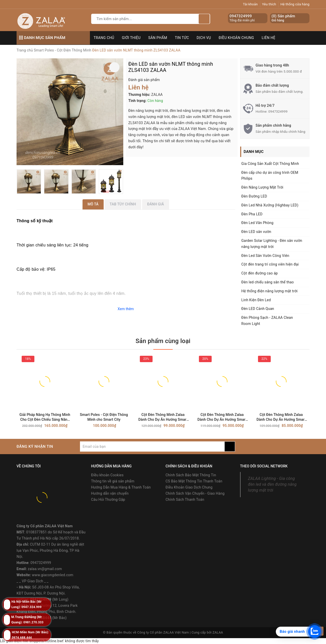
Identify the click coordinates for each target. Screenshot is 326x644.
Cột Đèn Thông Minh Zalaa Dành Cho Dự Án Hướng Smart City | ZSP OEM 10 (163, 417)
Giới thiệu (131, 38)
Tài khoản (250, 4)
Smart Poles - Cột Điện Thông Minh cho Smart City (104, 417)
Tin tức (182, 38)
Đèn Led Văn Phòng (257, 223)
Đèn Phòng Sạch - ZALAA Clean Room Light (267, 321)
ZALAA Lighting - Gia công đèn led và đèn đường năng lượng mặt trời (272, 484)
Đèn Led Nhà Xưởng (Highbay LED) (270, 205)
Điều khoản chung (236, 38)
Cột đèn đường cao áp (260, 273)
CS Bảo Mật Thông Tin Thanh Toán (194, 481)
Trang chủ (104, 38)
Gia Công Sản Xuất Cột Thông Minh (270, 164)
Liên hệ (269, 38)
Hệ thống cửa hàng (295, 4)
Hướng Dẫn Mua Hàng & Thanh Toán (121, 487)
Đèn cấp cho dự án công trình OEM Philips (270, 176)
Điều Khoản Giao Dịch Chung (189, 487)
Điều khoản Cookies (107, 475)
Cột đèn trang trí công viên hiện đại (270, 264)
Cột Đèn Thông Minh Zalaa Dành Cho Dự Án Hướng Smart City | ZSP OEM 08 (281, 417)
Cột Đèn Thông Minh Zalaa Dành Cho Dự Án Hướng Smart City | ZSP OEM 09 (222, 417)
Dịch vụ (204, 38)
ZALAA (218, 632)
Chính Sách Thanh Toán (185, 500)
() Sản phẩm (283, 18)
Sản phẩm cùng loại (163, 341)
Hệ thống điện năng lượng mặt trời (270, 291)
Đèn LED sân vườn (256, 232)
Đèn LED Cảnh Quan (258, 309)
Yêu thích (269, 4)
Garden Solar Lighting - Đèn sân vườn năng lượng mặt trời (272, 244)
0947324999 (241, 16)
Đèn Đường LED (254, 196)
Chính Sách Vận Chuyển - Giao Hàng (195, 493)
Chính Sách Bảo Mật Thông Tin (191, 475)
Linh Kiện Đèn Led (256, 300)
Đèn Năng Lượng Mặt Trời (262, 187)
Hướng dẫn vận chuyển (110, 493)
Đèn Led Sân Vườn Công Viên (265, 256)
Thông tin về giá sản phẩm (113, 481)
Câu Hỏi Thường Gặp (108, 500)
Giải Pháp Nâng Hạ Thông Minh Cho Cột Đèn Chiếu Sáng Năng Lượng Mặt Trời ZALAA (45, 417)
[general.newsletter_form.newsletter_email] (152, 446)
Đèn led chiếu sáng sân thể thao (268, 282)
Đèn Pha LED (252, 214)
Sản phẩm (158, 38)
